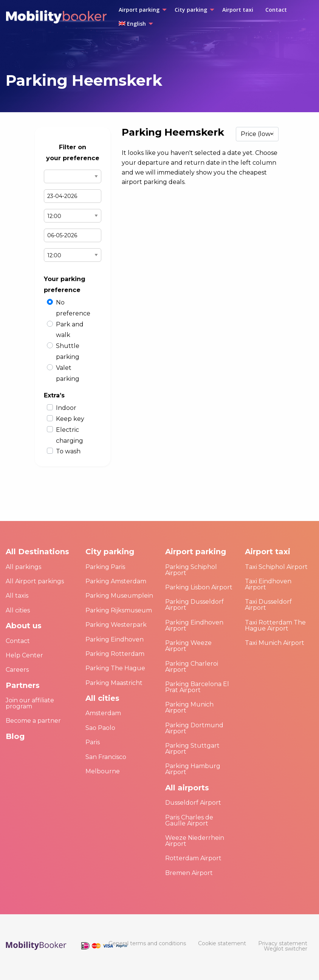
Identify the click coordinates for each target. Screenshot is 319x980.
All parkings (23, 567)
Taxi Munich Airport (275, 643)
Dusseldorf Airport (193, 803)
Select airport (73, 176)
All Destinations (37, 552)
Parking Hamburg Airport (193, 769)
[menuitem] (141, 10)
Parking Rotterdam (115, 654)
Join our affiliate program (30, 703)
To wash (68, 451)
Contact (18, 641)
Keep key (70, 419)
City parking (110, 552)
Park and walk (70, 330)
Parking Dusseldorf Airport (194, 605)
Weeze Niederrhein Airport (195, 841)
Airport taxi (268, 552)
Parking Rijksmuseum (119, 610)
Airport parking (196, 552)
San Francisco (106, 757)
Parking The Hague (115, 668)
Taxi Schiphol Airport (276, 567)
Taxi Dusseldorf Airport (268, 605)
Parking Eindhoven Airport (194, 625)
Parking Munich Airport (189, 707)
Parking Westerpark (116, 625)
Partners (23, 685)
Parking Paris (105, 567)
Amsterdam (103, 713)
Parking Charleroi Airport (192, 667)
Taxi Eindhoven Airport (268, 584)
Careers (17, 670)
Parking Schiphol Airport (191, 570)
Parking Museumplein (119, 596)
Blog (15, 736)
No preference (73, 308)
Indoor (66, 408)
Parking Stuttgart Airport (192, 749)
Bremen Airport (189, 873)
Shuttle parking (68, 351)
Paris (93, 742)
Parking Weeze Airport (188, 646)
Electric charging (70, 435)
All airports (187, 788)
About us (24, 626)
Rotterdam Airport (193, 858)
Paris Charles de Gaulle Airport (189, 820)
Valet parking (68, 373)
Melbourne (103, 771)
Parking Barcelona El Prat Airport (197, 687)
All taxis (17, 596)
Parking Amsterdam (116, 581)
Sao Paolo (100, 728)
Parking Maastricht (114, 683)
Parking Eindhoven (115, 639)
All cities (18, 610)
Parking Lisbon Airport (199, 587)
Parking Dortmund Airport (194, 728)
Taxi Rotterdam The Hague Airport (275, 625)
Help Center (24, 655)
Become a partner (33, 721)
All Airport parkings (35, 581)
